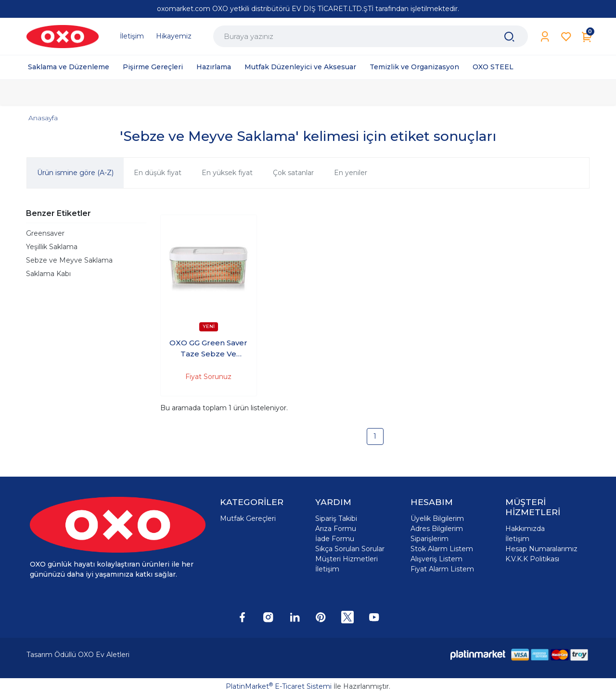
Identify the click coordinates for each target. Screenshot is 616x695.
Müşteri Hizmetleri (346, 559)
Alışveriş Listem (436, 559)
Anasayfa (43, 118)
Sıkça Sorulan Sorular (350, 549)
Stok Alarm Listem (442, 549)
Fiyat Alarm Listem (442, 569)
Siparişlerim (430, 539)
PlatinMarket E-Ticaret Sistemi (279, 686)
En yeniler (351, 173)
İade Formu (335, 539)
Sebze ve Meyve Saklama (69, 260)
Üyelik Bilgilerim (437, 518)
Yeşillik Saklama (52, 247)
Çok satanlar (293, 173)
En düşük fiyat (158, 173)
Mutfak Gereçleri (248, 518)
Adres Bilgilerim (437, 529)
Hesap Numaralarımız (541, 549)
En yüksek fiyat (227, 173)
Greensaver (45, 233)
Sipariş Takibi (336, 518)
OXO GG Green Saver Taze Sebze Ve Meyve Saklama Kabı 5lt (208, 349)
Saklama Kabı (48, 274)
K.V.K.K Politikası (532, 559)
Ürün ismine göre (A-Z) (75, 173)
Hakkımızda (525, 529)
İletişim (327, 569)
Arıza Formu (336, 529)
